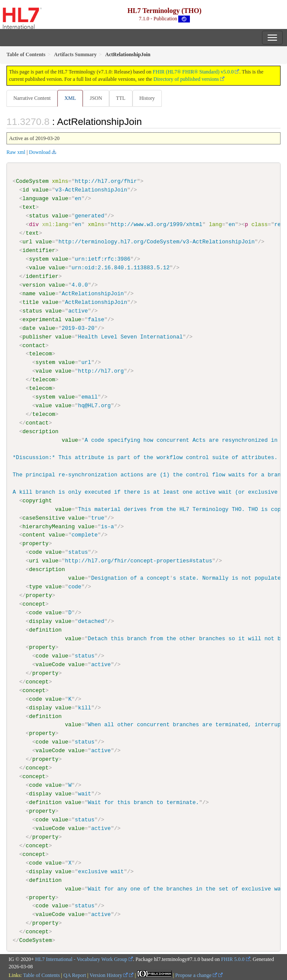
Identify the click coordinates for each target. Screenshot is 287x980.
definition (45, 629)
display (40, 621)
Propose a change (196, 974)
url (27, 242)
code (35, 552)
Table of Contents (41, 974)
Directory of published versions (186, 79)
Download (40, 152)
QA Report (75, 974)
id (26, 190)
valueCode (50, 664)
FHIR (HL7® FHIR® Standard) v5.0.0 (193, 72)
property (36, 543)
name (29, 294)
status (39, 216)
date (29, 328)
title (31, 302)
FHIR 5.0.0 (233, 959)
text (29, 207)
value (41, 190)
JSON (96, 98)
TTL (121, 98)
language (36, 198)
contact (34, 345)
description (40, 431)
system (39, 259)
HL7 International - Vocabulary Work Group (81, 959)
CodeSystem (32, 181)
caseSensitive (44, 517)
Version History (109, 974)
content (34, 535)
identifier (39, 250)
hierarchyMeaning (49, 526)
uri (34, 561)
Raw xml (16, 152)
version (34, 285)
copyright (37, 500)
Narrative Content (32, 98)
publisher (37, 336)
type (35, 586)
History (147, 98)
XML (70, 98)
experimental (42, 319)
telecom (40, 354)
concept (34, 603)
